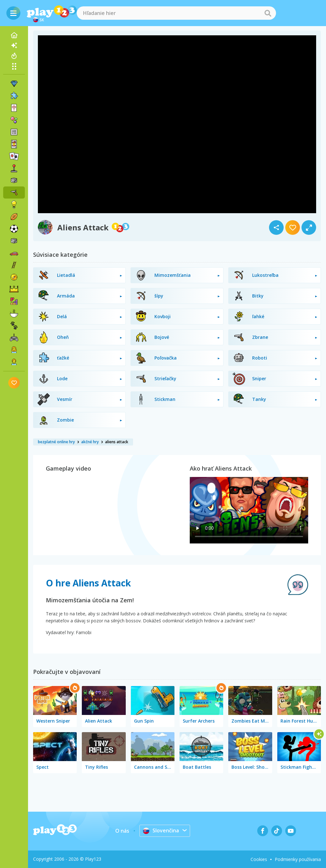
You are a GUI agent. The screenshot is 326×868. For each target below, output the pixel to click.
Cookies (259, 859)
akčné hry (90, 442)
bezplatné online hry (56, 442)
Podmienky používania (298, 859)
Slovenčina (161, 830)
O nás (122, 831)
